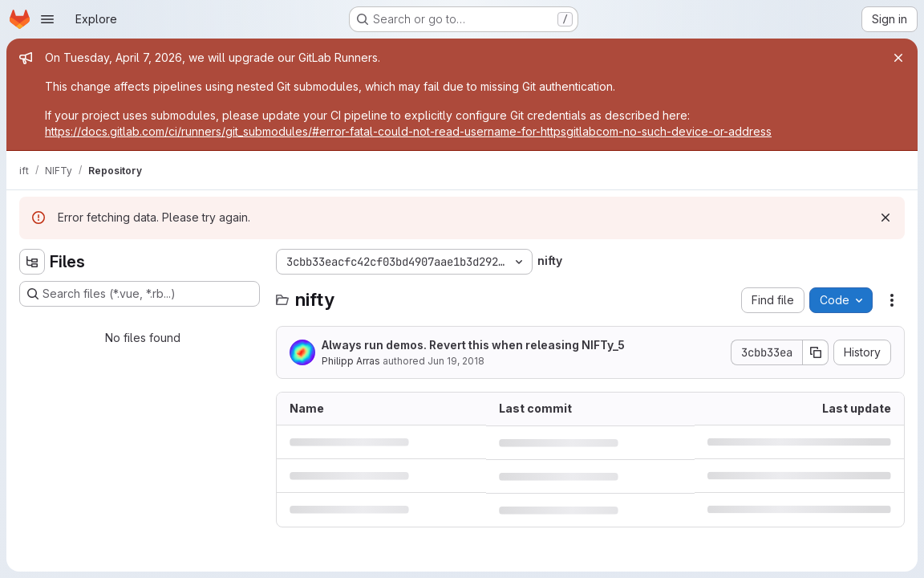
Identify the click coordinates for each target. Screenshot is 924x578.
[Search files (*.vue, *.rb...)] (140, 294)
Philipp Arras (351, 361)
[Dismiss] (885, 218)
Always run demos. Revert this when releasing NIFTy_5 (473, 345)
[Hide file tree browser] (32, 262)
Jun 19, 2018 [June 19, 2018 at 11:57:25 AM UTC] (456, 361)
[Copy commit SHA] (816, 352)
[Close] (898, 58)
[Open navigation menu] (47, 19)
